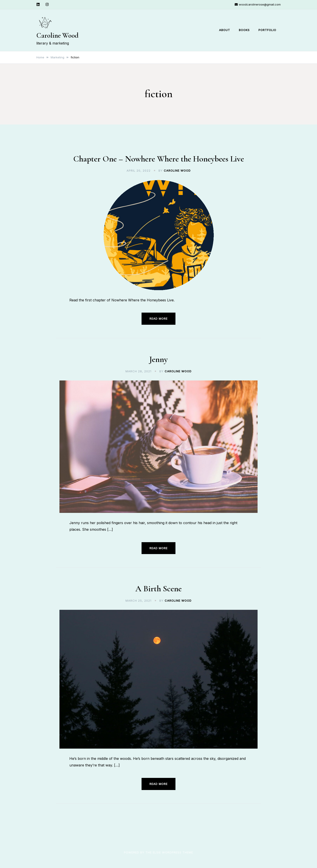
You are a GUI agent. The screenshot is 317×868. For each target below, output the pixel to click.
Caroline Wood (57, 35)
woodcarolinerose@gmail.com (258, 4)
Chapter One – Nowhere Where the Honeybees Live (159, 159)
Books (244, 30)
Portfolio (267, 30)
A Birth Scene (158, 589)
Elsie (157, 852)
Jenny (158, 359)
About (225, 30)
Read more (158, 319)
